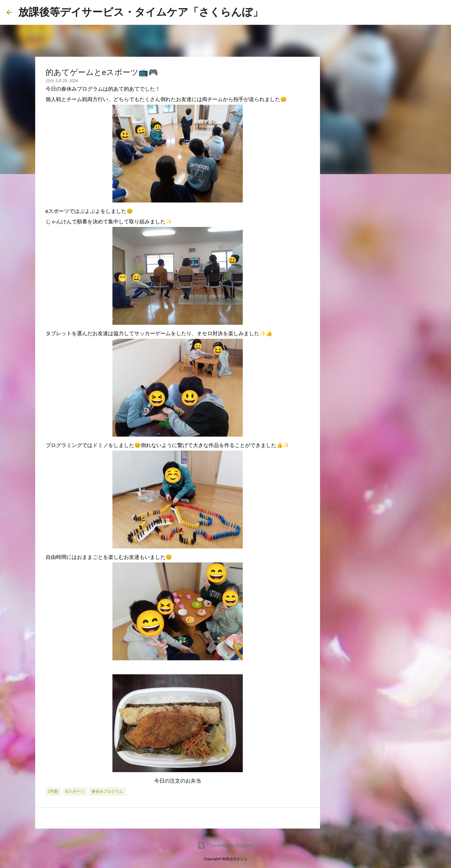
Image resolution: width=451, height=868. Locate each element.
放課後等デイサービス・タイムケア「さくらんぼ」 (141, 12)
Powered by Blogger (226, 845)
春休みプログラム (107, 791)
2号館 (53, 791)
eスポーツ (75, 791)
